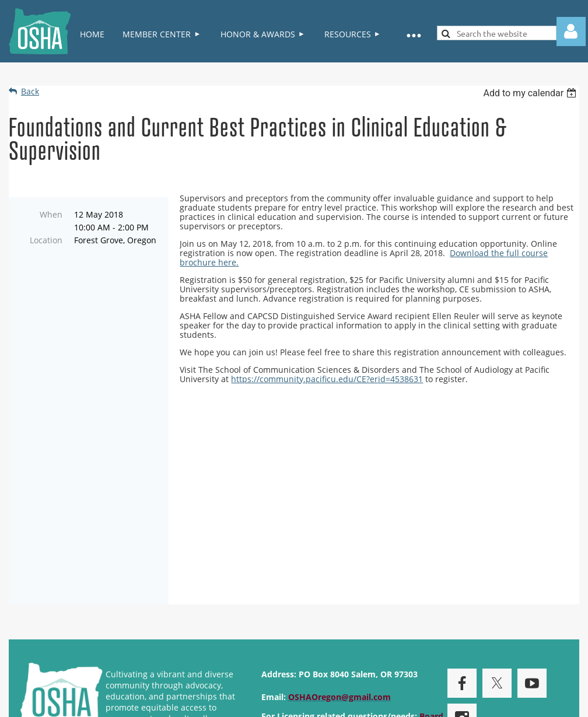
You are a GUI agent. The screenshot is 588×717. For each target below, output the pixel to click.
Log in (571, 32)
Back (30, 91)
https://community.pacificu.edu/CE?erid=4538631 (327, 379)
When (51, 214)
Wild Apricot (466, 702)
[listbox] (531, 93)
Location (46, 240)
